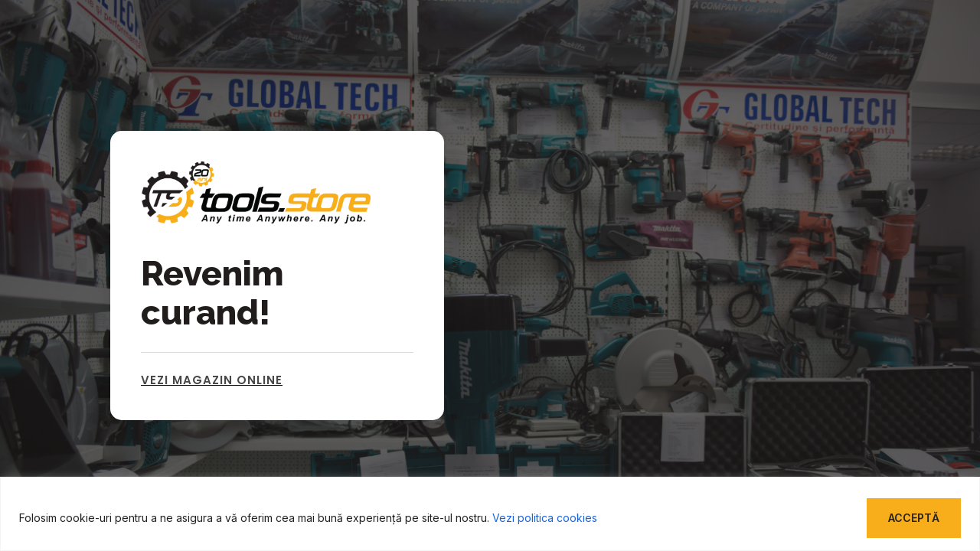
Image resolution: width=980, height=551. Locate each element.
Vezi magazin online (212, 380)
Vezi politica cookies (545, 518)
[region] (490, 514)
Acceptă (914, 518)
